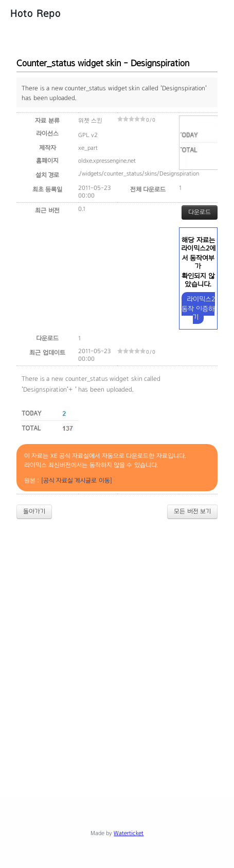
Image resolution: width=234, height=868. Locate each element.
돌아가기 (34, 511)
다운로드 (200, 212)
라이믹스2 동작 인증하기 (198, 308)
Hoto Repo (35, 13)
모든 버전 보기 (192, 511)
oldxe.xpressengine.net (107, 161)
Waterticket (129, 833)
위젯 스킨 (90, 121)
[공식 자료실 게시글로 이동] (77, 480)
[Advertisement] (117, 649)
